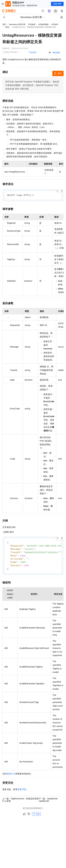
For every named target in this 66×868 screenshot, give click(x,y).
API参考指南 (43, 24)
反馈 (36, 815)
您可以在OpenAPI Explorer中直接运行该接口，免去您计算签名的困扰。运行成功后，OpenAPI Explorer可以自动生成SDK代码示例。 (32, 85)
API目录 (55, 24)
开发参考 (32, 24)
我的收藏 (56, 53)
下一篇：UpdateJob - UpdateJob (49, 801)
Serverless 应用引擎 (17, 24)
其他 (7, 27)
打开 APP (57, 4)
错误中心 (11, 775)
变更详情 (22, 791)
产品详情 (32, 52)
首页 (4, 24)
